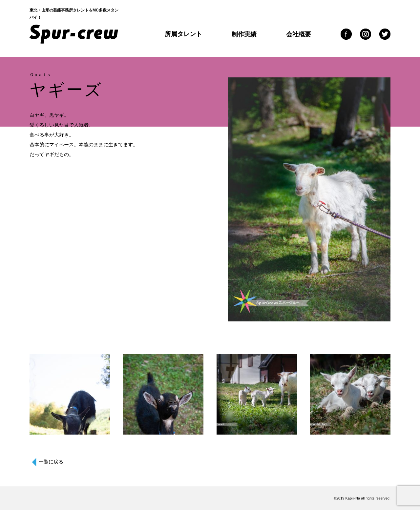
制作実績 (244, 34)
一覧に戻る (51, 462)
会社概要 (299, 34)
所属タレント (183, 34)
